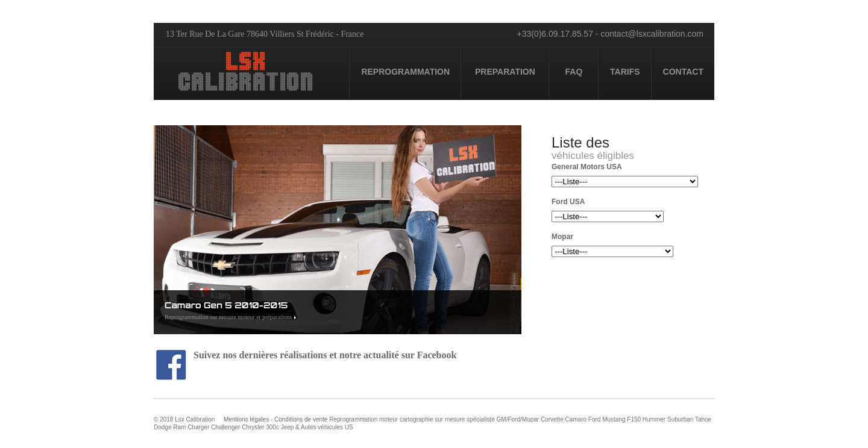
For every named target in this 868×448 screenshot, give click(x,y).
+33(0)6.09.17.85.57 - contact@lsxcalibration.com (610, 34)
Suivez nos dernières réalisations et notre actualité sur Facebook (306, 355)
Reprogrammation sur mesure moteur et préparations (228, 317)
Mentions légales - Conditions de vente (275, 419)
